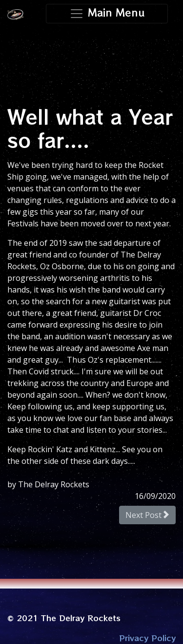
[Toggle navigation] (107, 14)
